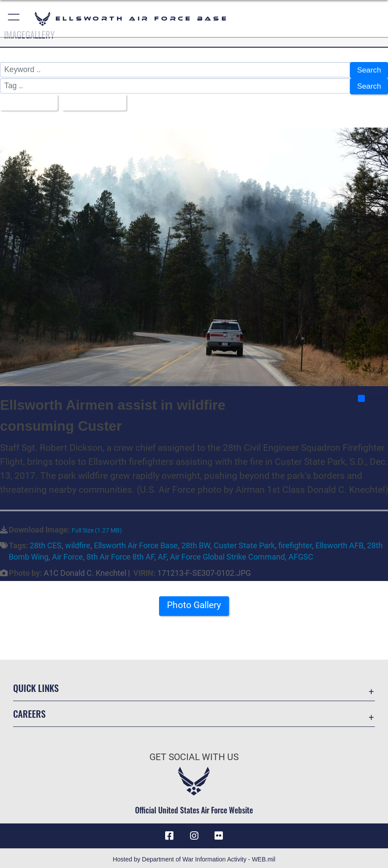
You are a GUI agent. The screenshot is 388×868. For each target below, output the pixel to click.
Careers (29, 711)
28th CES (46, 543)
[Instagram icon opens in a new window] (194, 833)
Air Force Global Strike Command (227, 555)
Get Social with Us (194, 754)
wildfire (78, 543)
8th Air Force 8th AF (120, 555)
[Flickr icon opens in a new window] (218, 833)
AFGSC (301, 555)
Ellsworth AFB (339, 543)
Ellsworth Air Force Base (136, 543)
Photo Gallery (194, 603)
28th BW (196, 543)
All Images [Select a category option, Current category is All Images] (26, 100)
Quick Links (36, 685)
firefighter (295, 543)
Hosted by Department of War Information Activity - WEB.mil (194, 857)
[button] (14, 19)
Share (372, 396)
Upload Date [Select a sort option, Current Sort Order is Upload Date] (92, 100)
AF (162, 555)
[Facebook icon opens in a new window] (170, 833)
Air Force (68, 555)
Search (369, 70)
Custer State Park (244, 543)
